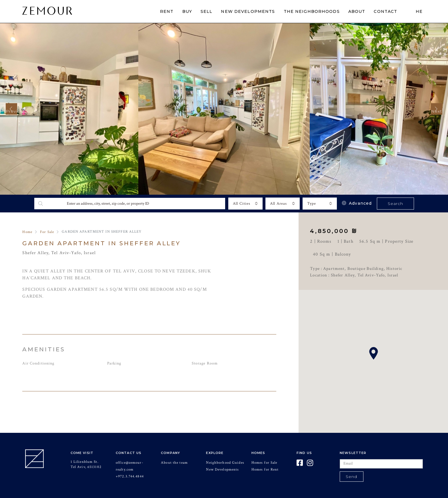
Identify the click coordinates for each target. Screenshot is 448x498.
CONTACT (385, 11)
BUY (187, 11)
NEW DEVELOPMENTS (248, 11)
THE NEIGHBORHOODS (312, 11)
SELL (207, 11)
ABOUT (357, 11)
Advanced (357, 203)
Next (437, 111)
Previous (11, 111)
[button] (373, 353)
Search (396, 204)
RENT (167, 11)
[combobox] (245, 204)
